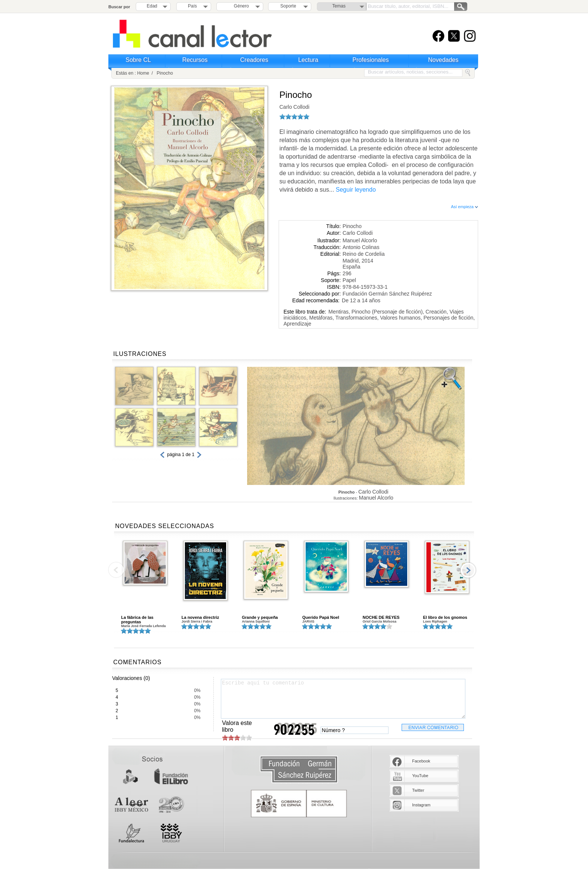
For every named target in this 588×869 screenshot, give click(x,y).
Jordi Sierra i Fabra (197, 621)
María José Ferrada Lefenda (143, 626)
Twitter (418, 790)
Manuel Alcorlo (360, 240)
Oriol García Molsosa (379, 621)
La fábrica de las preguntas (137, 620)
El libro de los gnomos (445, 617)
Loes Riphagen (435, 621)
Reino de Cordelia (364, 254)
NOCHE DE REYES (381, 617)
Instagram (421, 805)
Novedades (443, 60)
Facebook (421, 761)
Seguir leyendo (356, 190)
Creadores (254, 60)
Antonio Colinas (361, 247)
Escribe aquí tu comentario (343, 699)
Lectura (308, 60)
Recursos (195, 60)
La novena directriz (200, 617)
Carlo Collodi (294, 107)
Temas (339, 6)
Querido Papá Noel (321, 617)
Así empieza (464, 207)
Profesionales (371, 60)
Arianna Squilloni (256, 621)
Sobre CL (138, 60)
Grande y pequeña (260, 617)
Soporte (288, 6)
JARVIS (308, 621)
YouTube (420, 776)
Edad (152, 6)
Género (240, 6)
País (192, 6)
